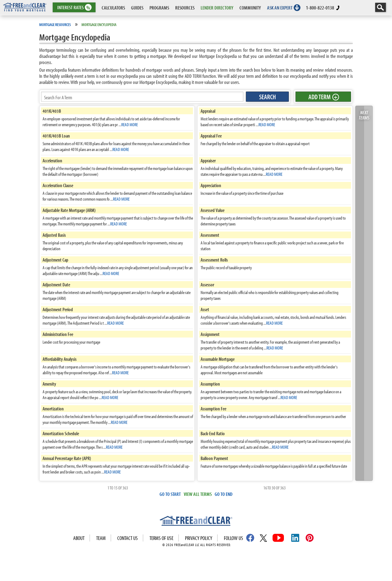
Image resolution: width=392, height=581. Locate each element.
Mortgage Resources (55, 25)
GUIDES (137, 8)
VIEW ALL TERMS (198, 494)
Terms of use (161, 538)
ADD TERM (323, 97)
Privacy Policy (199, 538)
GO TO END (224, 494)
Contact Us (128, 538)
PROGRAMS (159, 8)
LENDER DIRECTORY (217, 8)
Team (101, 538)
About (79, 538)
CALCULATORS (113, 8)
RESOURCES (185, 8)
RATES (74, 8)
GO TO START (170, 494)
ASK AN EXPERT (280, 8)
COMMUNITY (250, 8)
